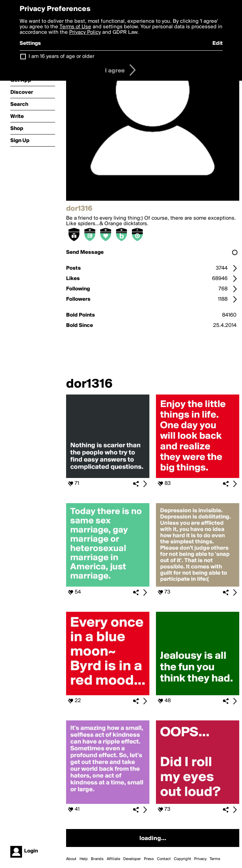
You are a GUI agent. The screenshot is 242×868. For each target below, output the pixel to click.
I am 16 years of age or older (61, 57)
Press (149, 859)
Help (84, 859)
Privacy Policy (85, 32)
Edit (218, 43)
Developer (132, 859)
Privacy (200, 859)
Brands (97, 859)
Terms (215, 859)
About (71, 859)
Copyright (182, 859)
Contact (164, 859)
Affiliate (113, 859)
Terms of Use (75, 27)
